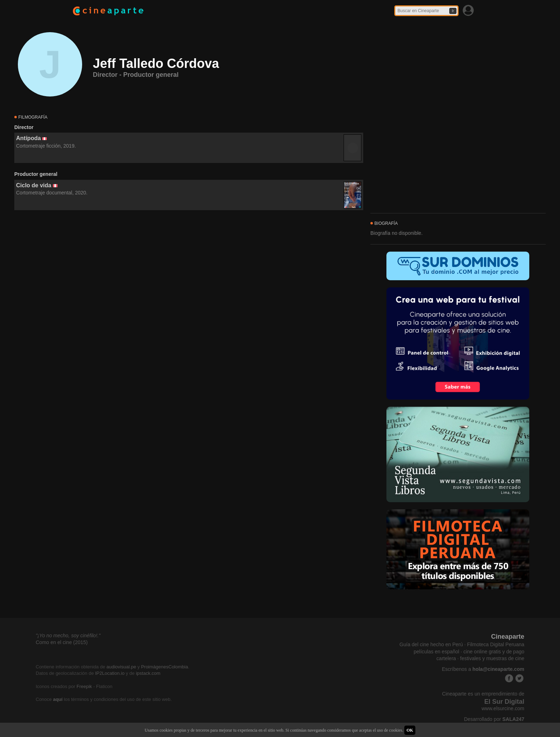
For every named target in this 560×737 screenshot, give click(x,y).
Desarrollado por (494, 719)
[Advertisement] (189, 275)
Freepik (84, 686)
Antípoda (28, 138)
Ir (453, 11)
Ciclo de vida (34, 185)
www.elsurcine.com (503, 708)
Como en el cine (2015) (62, 642)
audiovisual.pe (121, 667)
